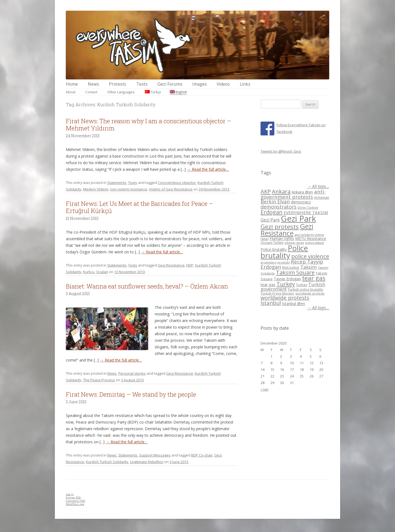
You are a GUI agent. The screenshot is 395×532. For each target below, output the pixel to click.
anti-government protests (293, 194)
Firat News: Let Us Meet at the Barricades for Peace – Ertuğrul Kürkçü (139, 207)
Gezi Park (270, 220)
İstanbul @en (294, 303)
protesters (268, 262)
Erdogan (272, 212)
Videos (223, 84)
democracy (301, 202)
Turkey (286, 284)
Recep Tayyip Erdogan (292, 264)
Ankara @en (302, 192)
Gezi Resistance (171, 265)
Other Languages (121, 92)
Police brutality (274, 249)
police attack (314, 243)
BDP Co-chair (202, 455)
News (93, 84)
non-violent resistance (129, 189)
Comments (75, 501)
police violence (310, 256)
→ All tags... (318, 187)
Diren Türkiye (308, 207)
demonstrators (279, 207)
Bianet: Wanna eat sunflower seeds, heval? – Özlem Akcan (147, 286)
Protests (118, 84)
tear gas (314, 278)
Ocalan (102, 272)
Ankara (281, 191)
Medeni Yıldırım (96, 189)
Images (200, 84)
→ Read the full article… (208, 169)
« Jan (265, 389)
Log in (70, 494)
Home (72, 84)
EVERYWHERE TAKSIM (306, 212)
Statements (117, 183)
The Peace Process (99, 380)
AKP (266, 191)
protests (283, 262)
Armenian (322, 198)
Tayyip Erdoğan (287, 279)
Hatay (265, 239)
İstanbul (271, 303)
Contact (91, 92)
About (71, 92)
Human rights (282, 238)
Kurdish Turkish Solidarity (107, 462)
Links (245, 84)
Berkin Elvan (275, 201)
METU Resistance (311, 238)
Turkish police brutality (305, 289)
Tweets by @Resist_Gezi (281, 151)
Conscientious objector (177, 183)
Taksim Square (295, 272)
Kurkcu (89, 272)
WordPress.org (75, 504)
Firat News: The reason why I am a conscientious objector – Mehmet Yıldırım (149, 124)
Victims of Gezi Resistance (171, 189)
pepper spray (294, 243)
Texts (142, 84)
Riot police (291, 267)
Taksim (309, 267)
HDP (190, 265)
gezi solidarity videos (309, 235)
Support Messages (155, 455)
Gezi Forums (170, 84)
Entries (73, 498)
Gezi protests (280, 227)
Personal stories (132, 373)
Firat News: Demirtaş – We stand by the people (131, 394)
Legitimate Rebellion (147, 462)
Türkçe (153, 92)
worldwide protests (310, 293)
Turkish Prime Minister (277, 293)
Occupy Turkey (272, 243)
